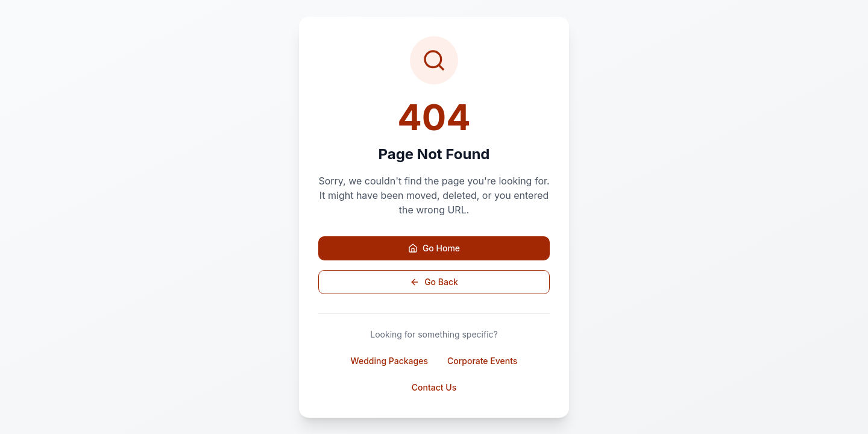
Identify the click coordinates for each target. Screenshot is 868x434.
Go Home (434, 248)
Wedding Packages (389, 361)
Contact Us (434, 387)
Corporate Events (482, 361)
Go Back (434, 282)
